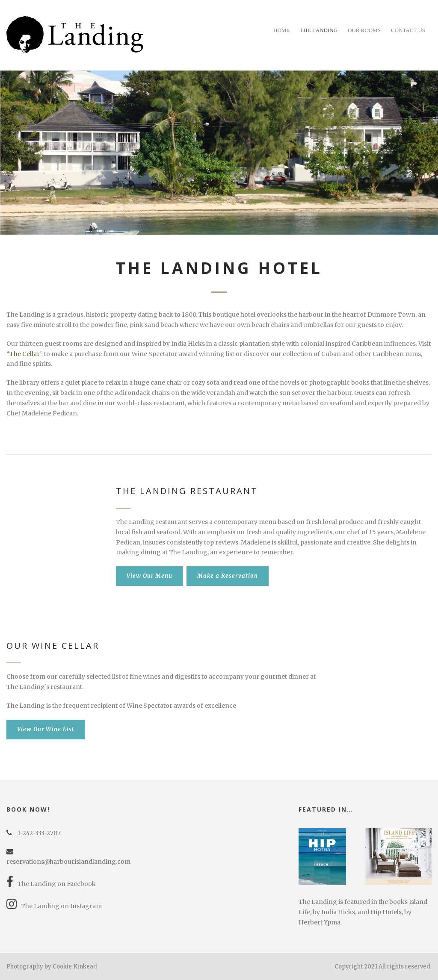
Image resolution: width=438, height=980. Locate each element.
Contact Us (408, 30)
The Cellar (25, 354)
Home (281, 30)
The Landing (319, 30)
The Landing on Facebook (51, 884)
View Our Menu (149, 576)
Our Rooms (364, 30)
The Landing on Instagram (54, 906)
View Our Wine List (46, 729)
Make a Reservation (228, 576)
